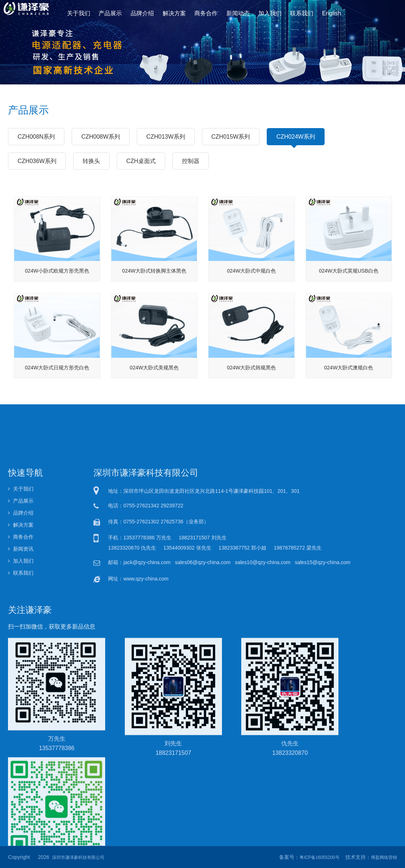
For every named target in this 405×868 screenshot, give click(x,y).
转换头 (91, 161)
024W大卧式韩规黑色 (252, 380)
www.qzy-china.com (146, 735)
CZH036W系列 (37, 161)
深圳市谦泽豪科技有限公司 (78, 857)
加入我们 (267, 13)
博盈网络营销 (384, 857)
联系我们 (297, 13)
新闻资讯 (21, 705)
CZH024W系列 (296, 139)
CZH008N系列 (36, 136)
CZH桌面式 (141, 161)
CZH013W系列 (166, 136)
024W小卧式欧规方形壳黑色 (57, 284)
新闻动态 (236, 13)
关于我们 (84, 13)
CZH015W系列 (231, 136)
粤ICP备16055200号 (319, 857)
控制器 (191, 161)
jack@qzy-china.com (147, 719)
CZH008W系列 (101, 136)
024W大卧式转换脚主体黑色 (154, 284)
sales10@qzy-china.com (263, 719)
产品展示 (115, 13)
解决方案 (176, 13)
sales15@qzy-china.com (323, 719)
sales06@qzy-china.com (203, 719)
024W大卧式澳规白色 (349, 380)
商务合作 (206, 13)
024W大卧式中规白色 (252, 284)
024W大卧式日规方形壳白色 (57, 380)
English (326, 13)
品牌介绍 (145, 13)
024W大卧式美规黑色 (154, 380)
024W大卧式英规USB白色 (348, 284)
